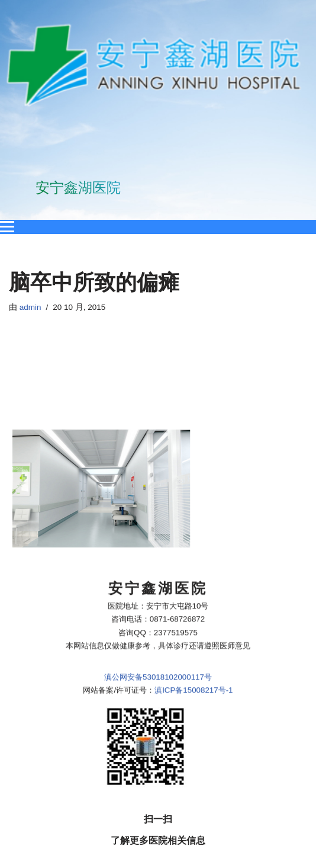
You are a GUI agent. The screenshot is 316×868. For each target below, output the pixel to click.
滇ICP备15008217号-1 (194, 624)
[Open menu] (7, 227)
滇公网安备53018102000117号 (158, 611)
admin (30, 307)
